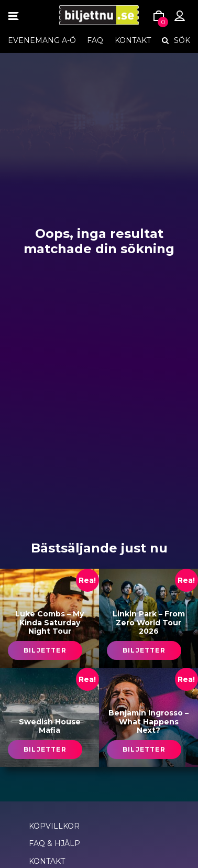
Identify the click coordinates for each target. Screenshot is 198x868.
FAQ (95, 40)
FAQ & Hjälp (54, 843)
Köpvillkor (54, 826)
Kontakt (133, 40)
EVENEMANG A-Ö (42, 40)
